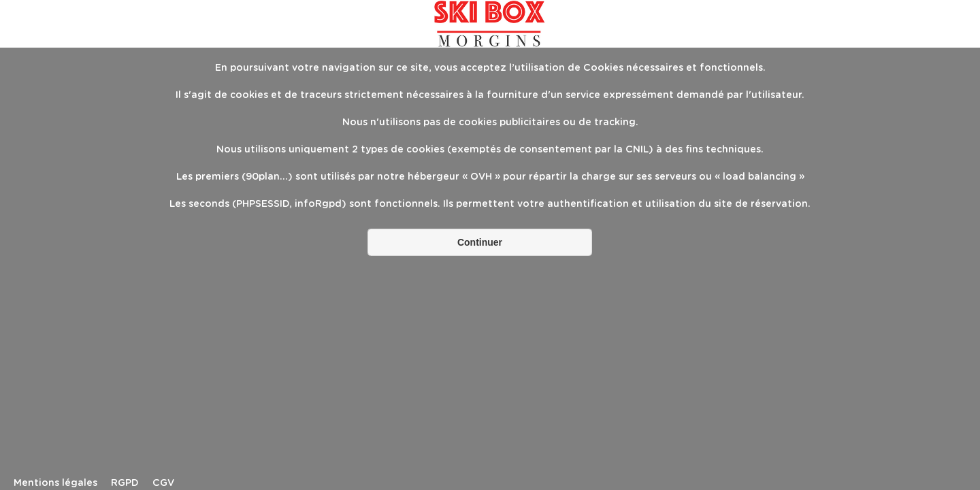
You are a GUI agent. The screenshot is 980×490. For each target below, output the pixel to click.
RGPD (125, 483)
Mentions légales (55, 483)
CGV (163, 483)
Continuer (480, 242)
